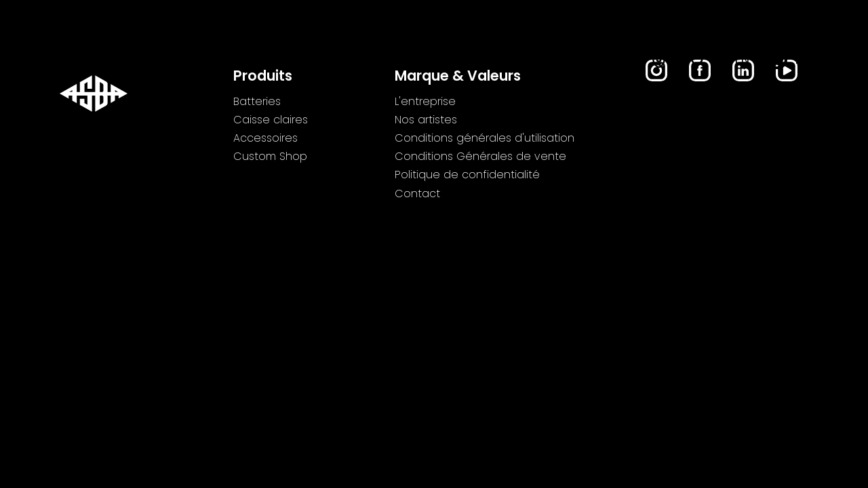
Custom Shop (588, 61)
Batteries (197, 61)
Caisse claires (296, 61)
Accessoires (403, 61)
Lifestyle (495, 61)
